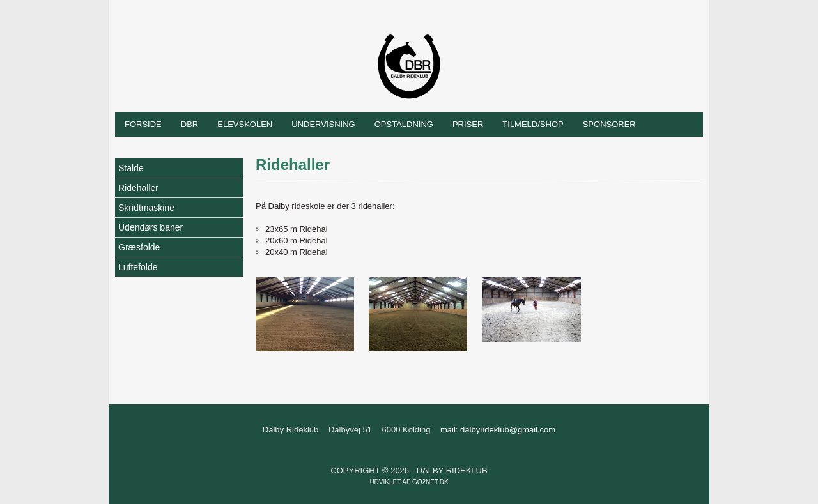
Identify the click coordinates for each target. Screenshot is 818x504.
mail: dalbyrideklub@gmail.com (498, 430)
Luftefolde (138, 267)
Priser (468, 124)
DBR (189, 124)
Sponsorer (609, 124)
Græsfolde (139, 247)
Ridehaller (138, 188)
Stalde (131, 168)
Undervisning (323, 124)
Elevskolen (245, 124)
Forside (143, 124)
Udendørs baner (150, 227)
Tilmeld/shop (533, 124)
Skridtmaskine (146, 208)
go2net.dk (430, 482)
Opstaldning (404, 124)
